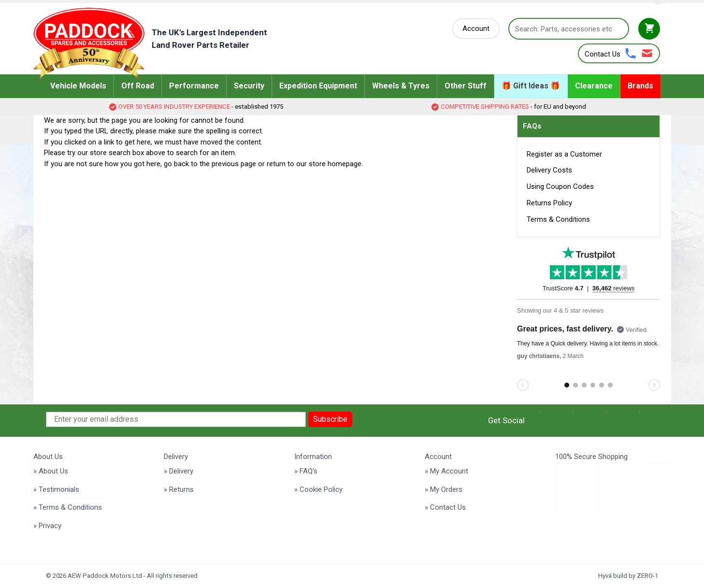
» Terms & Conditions (68, 507)
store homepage (335, 164)
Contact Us (603, 54)
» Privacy (47, 526)
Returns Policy (549, 203)
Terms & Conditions (558, 219)
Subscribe (330, 419)
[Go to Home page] (165, 44)
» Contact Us (445, 507)
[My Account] (476, 29)
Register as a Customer (564, 154)
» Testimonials (56, 489)
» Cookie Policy (318, 489)
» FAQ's (306, 471)
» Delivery (179, 471)
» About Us (51, 471)
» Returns (179, 489)
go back (176, 164)
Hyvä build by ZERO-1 (628, 576)
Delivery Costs (549, 170)
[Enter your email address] (176, 419)
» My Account (446, 471)
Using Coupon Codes (560, 186)
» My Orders (444, 489)
